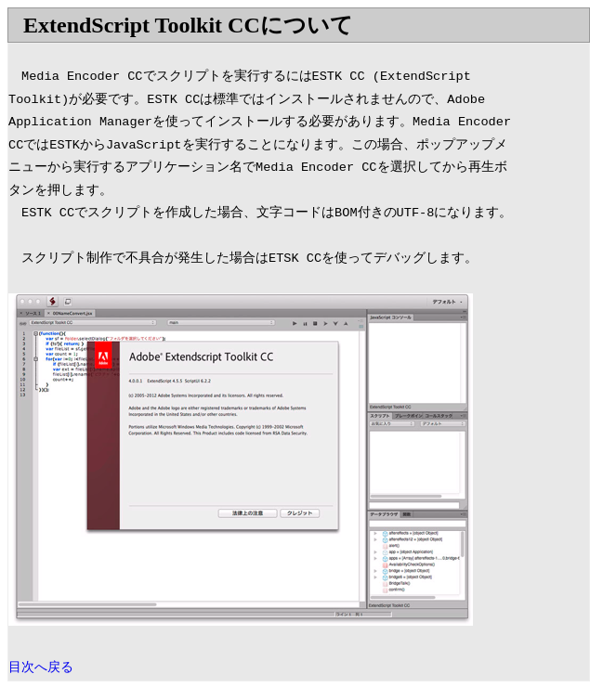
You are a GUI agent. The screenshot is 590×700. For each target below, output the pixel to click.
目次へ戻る (41, 668)
